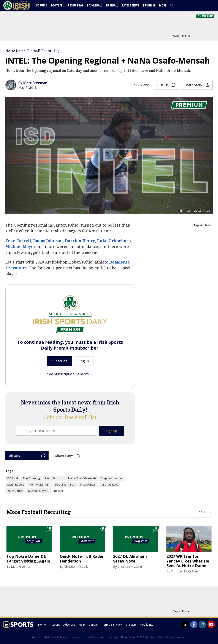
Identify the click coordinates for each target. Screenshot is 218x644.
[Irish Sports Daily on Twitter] (185, 625)
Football (57, 5)
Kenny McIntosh (40, 484)
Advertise (69, 625)
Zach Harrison (54, 478)
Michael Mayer (21, 246)
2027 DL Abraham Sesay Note (130, 559)
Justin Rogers (16, 484)
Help (82, 625)
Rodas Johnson (48, 241)
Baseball (112, 5)
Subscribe (59, 361)
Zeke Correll (18, 241)
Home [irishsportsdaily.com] (42, 625)
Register (188, 16)
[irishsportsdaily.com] (22, 6)
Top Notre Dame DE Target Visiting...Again (28, 559)
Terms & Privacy (112, 625)
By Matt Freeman (33, 83)
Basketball (95, 5)
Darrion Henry (80, 241)
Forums (42, 5)
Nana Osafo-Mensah (82, 478)
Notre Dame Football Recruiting (33, 51)
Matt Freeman (21, 566)
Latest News (131, 5)
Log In (177, 16)
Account (55, 625)
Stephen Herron (111, 478)
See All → (204, 512)
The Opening (31, 478)
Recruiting (75, 5)
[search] (173, 5)
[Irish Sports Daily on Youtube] (211, 625)
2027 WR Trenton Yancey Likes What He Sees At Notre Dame (188, 561)
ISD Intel (13, 478)
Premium (149, 5)
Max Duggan (88, 484)
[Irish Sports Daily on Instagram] (202, 625)
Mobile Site (147, 625)
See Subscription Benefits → (70, 374)
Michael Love (110, 484)
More (163, 5)
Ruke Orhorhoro (114, 241)
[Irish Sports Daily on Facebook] (194, 625)
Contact (93, 625)
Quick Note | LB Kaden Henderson (82, 559)
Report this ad (182, 36)
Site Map (131, 625)
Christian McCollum (78, 566)
